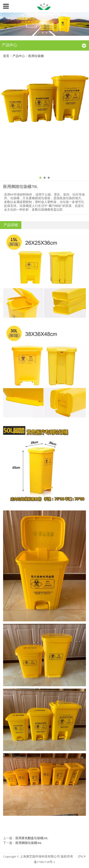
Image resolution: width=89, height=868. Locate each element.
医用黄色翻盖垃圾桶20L (32, 838)
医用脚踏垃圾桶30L (29, 843)
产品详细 (11, 225)
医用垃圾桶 (36, 56)
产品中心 (19, 56)
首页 (6, 56)
